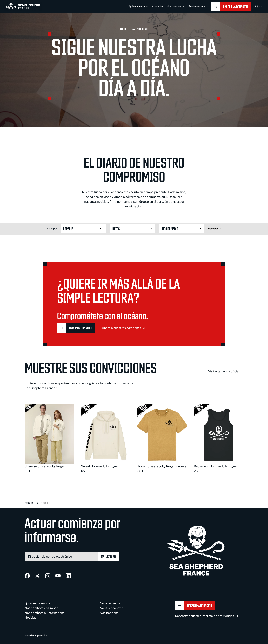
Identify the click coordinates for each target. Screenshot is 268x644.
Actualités (158, 6)
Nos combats (174, 6)
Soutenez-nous (197, 6)
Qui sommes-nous (139, 6)
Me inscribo (108, 556)
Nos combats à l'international (45, 613)
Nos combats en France (41, 608)
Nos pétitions (109, 613)
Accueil (29, 503)
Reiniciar (215, 229)
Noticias (45, 503)
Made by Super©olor (36, 635)
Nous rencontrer (111, 608)
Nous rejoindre (110, 603)
